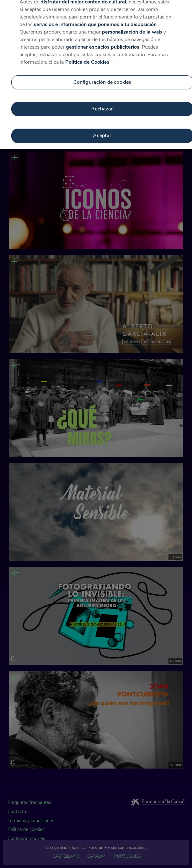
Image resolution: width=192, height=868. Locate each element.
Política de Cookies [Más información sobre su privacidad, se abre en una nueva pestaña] (87, 59)
